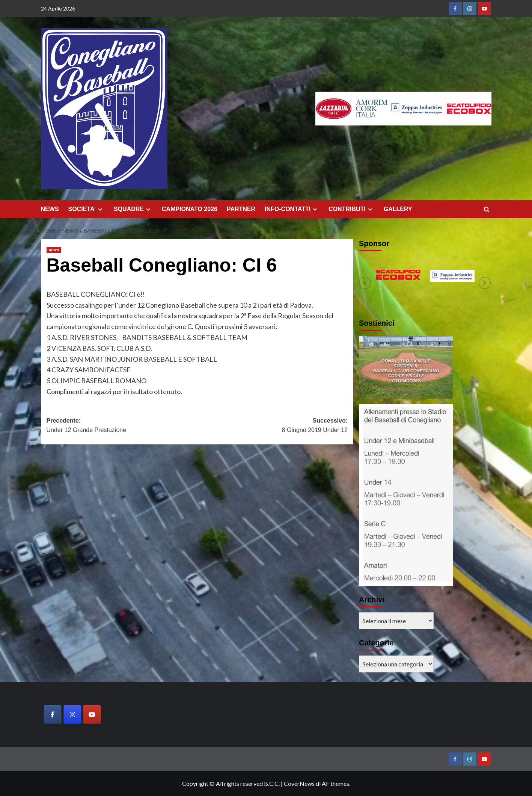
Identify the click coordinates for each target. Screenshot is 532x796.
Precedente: (122, 426)
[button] (365, 283)
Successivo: (272, 426)
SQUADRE (133, 209)
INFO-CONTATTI (292, 209)
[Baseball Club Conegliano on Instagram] (72, 714)
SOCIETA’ (87, 209)
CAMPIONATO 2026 (190, 209)
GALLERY (398, 209)
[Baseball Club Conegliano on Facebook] (53, 714)
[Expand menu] (100, 209)
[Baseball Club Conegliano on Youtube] (92, 714)
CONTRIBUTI (351, 209)
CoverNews (299, 783)
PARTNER (241, 209)
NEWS (50, 209)
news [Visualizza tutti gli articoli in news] (54, 250)
